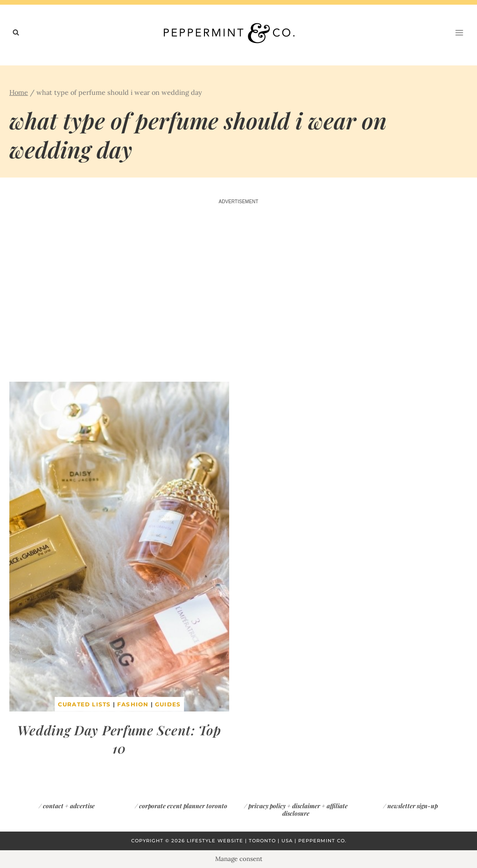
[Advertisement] (238, 294)
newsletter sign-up (413, 806)
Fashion (133, 704)
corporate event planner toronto (183, 806)
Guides (168, 704)
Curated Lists (84, 704)
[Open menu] (459, 32)
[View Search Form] (16, 33)
